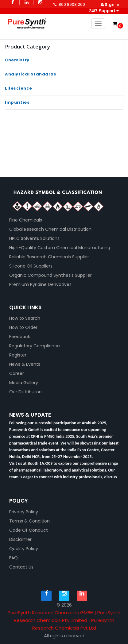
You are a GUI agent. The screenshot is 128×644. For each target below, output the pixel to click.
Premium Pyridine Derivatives (40, 284)
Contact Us (21, 567)
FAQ (14, 558)
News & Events (25, 364)
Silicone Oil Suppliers (31, 266)
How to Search (25, 318)
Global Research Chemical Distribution (50, 229)
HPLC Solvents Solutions (34, 238)
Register (18, 355)
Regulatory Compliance (35, 346)
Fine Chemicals (26, 220)
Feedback (20, 337)
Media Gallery (24, 383)
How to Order (23, 327)
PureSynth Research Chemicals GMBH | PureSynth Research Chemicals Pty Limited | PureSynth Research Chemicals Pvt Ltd (64, 620)
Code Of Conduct (29, 530)
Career (17, 373)
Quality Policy (24, 549)
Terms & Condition (29, 521)
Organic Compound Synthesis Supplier (50, 275)
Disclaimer (20, 539)
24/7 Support (103, 11)
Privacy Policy (24, 512)
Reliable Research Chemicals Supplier (49, 257)
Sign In (110, 4)
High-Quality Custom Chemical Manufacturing (60, 248)
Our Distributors (26, 392)
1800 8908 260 (69, 4)
